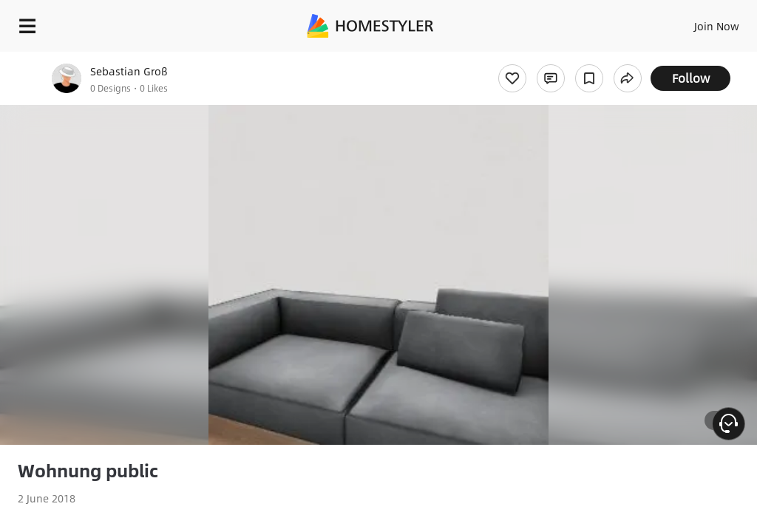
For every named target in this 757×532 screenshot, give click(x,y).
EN (697, 22)
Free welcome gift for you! (568, 59)
